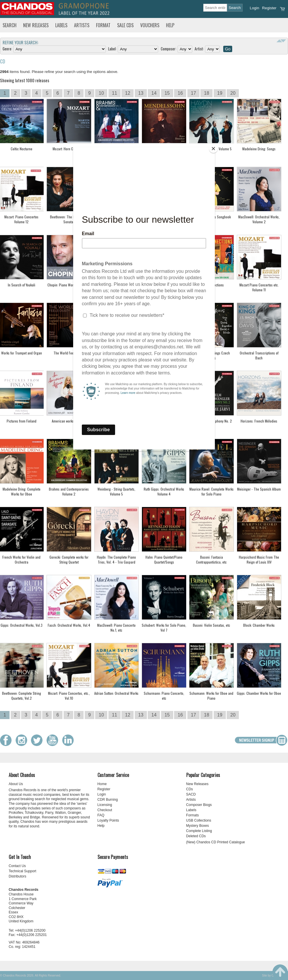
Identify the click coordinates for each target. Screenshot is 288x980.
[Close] (213, 149)
